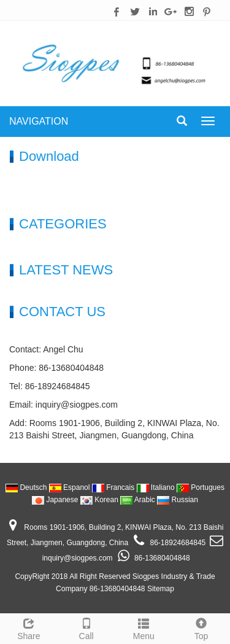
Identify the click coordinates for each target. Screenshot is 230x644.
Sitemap (161, 589)
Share (29, 627)
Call (86, 627)
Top (201, 627)
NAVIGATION (39, 121)
